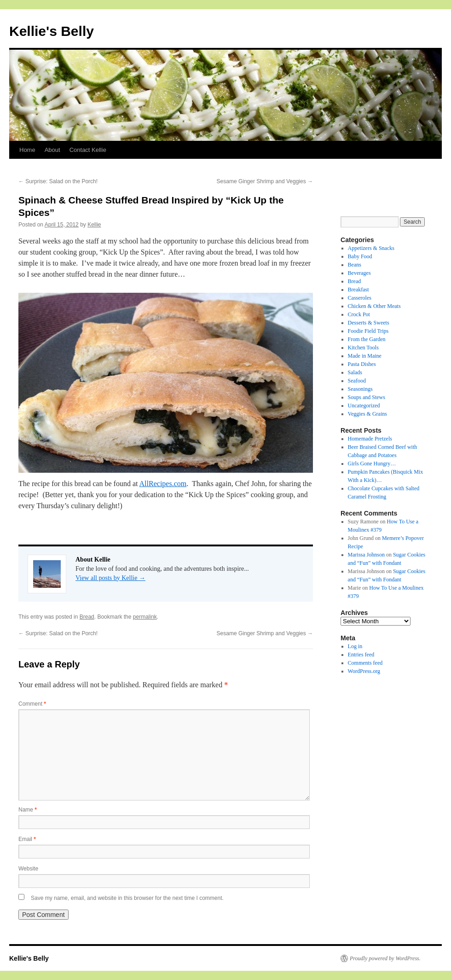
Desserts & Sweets (369, 323)
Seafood (357, 381)
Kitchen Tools (363, 348)
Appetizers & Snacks (371, 248)
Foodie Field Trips (368, 331)
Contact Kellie (88, 150)
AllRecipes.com (163, 484)
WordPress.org (364, 671)
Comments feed (365, 663)
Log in (355, 646)
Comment (32, 704)
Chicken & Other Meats (374, 306)
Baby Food (360, 256)
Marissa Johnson (366, 555)
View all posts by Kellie (110, 578)
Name (28, 810)
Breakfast (358, 290)
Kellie (94, 225)
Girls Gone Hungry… (372, 464)
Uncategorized (364, 406)
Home (27, 150)
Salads (355, 372)
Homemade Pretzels (370, 439)
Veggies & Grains (367, 414)
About (52, 150)
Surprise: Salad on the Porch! (58, 181)
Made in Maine (365, 356)
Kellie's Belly (52, 31)
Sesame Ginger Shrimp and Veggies (265, 181)
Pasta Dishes (362, 364)
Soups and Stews (367, 397)
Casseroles (360, 298)
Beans (355, 265)
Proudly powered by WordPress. (385, 958)
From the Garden (367, 339)
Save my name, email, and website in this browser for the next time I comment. (127, 898)
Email (27, 839)
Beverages (359, 273)
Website (28, 869)
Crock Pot (359, 314)
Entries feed (361, 655)
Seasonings (360, 389)
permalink (145, 617)
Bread (87, 617)
